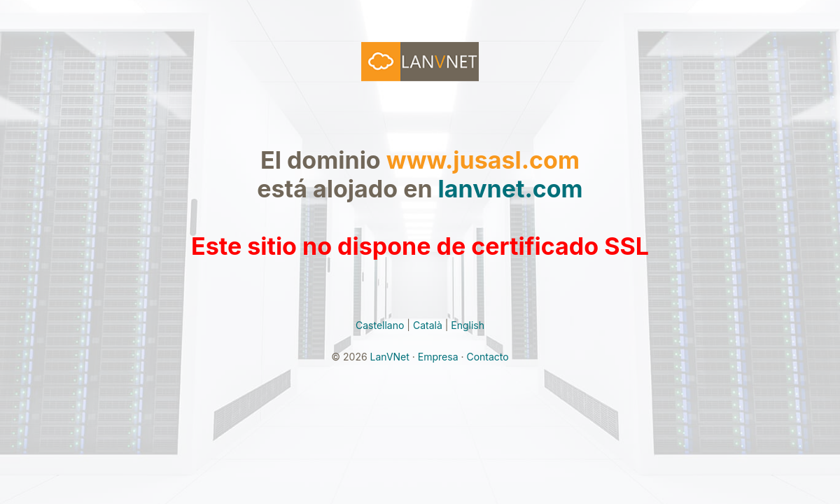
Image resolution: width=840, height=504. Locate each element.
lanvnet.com (511, 189)
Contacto (487, 357)
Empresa (438, 357)
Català (428, 325)
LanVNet (390, 357)
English (468, 325)
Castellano (380, 325)
